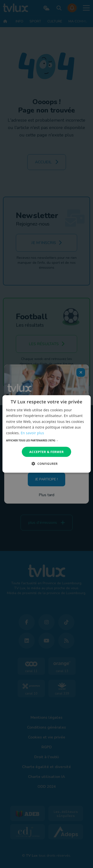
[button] (46, 440)
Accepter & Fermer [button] (46, 452)
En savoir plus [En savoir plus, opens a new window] (32, 433)
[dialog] (46, 434)
